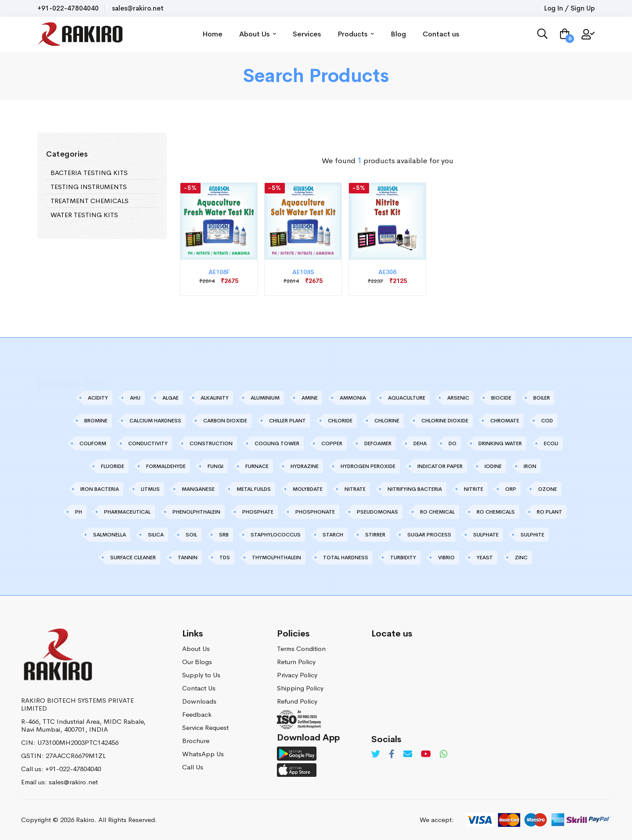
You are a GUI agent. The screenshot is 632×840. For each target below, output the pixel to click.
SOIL (191, 535)
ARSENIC (458, 398)
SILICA (156, 535)
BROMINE (96, 421)
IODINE (493, 466)
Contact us (441, 34)
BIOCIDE (501, 398)
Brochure (196, 741)
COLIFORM (93, 443)
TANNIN (188, 558)
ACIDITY (98, 398)
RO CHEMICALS (496, 512)
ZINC (521, 558)
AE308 (387, 272)
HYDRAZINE (305, 466)
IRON (530, 466)
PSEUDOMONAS (377, 512)
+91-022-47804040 (68, 8)
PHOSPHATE (258, 512)
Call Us (193, 767)
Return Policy (296, 662)
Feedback (197, 714)
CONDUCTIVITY (148, 443)
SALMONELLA (110, 535)
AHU (135, 398)
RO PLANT (549, 512)
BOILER (542, 398)
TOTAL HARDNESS (346, 558)
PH (79, 512)
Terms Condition (301, 649)
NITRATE (355, 489)
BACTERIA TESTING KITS (89, 173)
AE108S (303, 272)
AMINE (310, 398)
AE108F (219, 272)
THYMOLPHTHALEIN (276, 558)
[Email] (408, 754)
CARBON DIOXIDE (225, 421)
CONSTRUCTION (211, 443)
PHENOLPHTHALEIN (196, 512)
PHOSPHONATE (315, 512)
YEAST (485, 558)
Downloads (199, 701)
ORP (511, 489)
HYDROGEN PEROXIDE (368, 466)
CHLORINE (387, 421)
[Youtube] (426, 754)
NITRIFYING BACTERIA (415, 489)
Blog (399, 34)
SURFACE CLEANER (133, 558)
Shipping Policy (300, 688)
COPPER (332, 443)
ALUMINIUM (265, 398)
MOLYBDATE (308, 489)
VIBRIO (446, 558)
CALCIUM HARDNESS (155, 421)
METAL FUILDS (254, 489)
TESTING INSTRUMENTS (89, 187)
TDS (225, 558)
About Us (258, 34)
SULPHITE (532, 535)
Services (307, 34)
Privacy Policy (297, 675)
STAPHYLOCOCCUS (276, 535)
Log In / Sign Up (569, 8)
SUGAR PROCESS (429, 535)
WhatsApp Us (203, 754)
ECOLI (551, 443)
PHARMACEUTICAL (127, 512)
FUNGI (215, 466)
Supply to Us (201, 675)
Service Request (205, 727)
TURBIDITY (403, 558)
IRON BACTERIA (100, 489)
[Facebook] (392, 754)
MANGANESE (198, 489)
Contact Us (199, 688)
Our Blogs (197, 662)
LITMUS (150, 489)
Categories (67, 154)
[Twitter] (376, 754)
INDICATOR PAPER (440, 466)
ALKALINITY (215, 398)
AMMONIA (353, 398)
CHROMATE (505, 421)
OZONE (548, 489)
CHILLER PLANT (287, 421)
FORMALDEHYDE (166, 466)
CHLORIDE (340, 421)
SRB (224, 535)
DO (452, 443)
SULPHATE (486, 535)
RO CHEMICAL (437, 512)
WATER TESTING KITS (84, 215)
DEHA (420, 443)
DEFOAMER (378, 443)
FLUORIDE (113, 466)
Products (356, 34)
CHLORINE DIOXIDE (445, 421)
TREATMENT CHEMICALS (90, 201)
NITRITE (474, 489)
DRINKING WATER (500, 443)
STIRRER (375, 535)
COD (547, 421)
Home (213, 34)
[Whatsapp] (444, 754)
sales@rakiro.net (138, 8)
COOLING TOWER (277, 443)
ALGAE (171, 398)
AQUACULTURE (407, 398)
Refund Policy (297, 701)
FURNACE (257, 466)
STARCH (333, 535)
